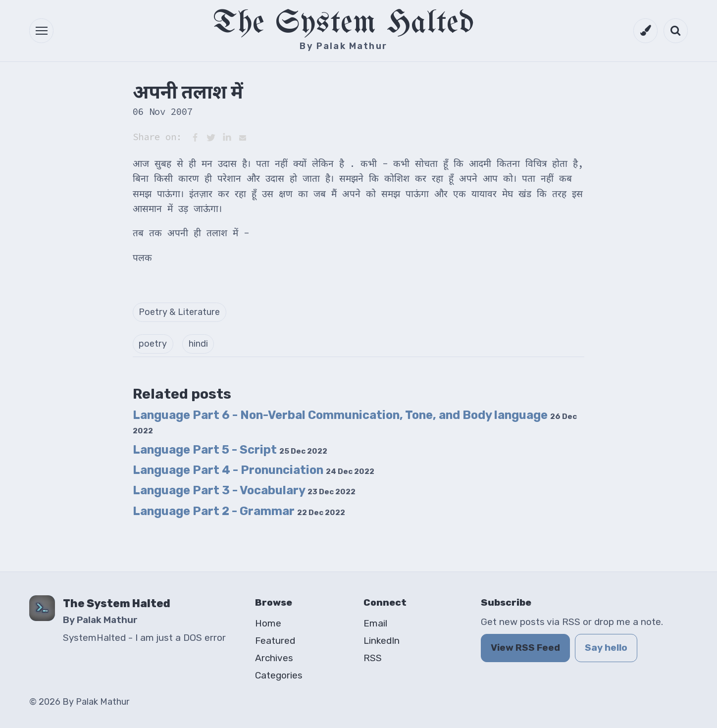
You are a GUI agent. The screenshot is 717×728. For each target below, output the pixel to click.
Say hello (606, 648)
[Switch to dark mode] (645, 30)
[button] (41, 30)
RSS (373, 658)
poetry (153, 344)
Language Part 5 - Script (230, 450)
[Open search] (676, 30)
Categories (279, 675)
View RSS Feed (525, 648)
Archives (274, 658)
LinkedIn (382, 641)
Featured (275, 641)
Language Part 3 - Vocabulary (244, 490)
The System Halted (344, 24)
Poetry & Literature (179, 312)
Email (375, 623)
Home (268, 623)
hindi (198, 344)
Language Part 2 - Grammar (239, 511)
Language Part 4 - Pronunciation (254, 470)
